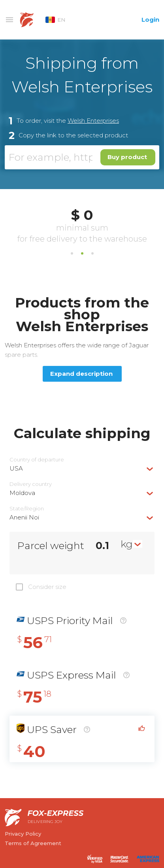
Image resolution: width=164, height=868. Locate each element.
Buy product (127, 157)
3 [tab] (92, 253)
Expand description (81, 374)
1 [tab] (72, 253)
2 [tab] (82, 253)
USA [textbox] (16, 468)
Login (150, 20)
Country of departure (37, 460)
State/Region (27, 509)
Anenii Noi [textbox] (24, 517)
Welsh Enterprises (93, 121)
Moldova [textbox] (22, 493)
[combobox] (82, 468)
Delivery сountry (31, 484)
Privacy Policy (23, 834)
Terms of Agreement (33, 843)
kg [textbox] (127, 544)
